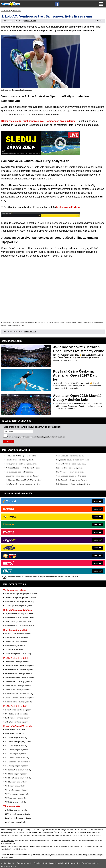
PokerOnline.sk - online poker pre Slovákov (72, 480)
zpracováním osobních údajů (28, 437)
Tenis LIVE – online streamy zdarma (18, 634)
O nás (3, 863)
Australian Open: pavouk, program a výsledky (21, 594)
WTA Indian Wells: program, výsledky (18, 742)
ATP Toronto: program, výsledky (16, 790)
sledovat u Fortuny (69, 207)
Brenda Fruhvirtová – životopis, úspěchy (19, 698)
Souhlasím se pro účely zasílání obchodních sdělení (36, 437)
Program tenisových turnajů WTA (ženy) (19, 614)
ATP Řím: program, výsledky (15, 786)
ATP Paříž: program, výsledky (15, 802)
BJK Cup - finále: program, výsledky (18, 814)
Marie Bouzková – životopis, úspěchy (18, 686)
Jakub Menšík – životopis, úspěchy (17, 718)
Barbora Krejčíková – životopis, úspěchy (19, 666)
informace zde (20, 325)
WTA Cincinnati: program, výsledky (17, 762)
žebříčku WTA (22, 189)
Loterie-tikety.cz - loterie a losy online (69, 468)
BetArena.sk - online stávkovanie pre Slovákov (23, 476)
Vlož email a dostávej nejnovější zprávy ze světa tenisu (32, 427)
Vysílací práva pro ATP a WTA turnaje (18, 654)
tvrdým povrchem (95, 223)
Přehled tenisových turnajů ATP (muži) (18, 622)
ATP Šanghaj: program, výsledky (17, 798)
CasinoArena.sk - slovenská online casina (71, 476)
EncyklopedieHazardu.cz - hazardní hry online (73, 460)
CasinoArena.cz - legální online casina (70, 456)
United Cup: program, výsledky (16, 810)
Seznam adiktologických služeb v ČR (51, 855)
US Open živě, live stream (14, 650)
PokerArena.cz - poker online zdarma (19, 472)
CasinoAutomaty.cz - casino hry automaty (71, 464)
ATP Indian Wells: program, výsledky (18, 770)
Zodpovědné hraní (52, 835)
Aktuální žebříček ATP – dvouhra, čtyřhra (19, 626)
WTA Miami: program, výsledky (16, 746)
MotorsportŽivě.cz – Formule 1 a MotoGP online (23, 468)
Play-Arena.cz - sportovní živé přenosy (70, 472)
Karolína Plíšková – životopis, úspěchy (19, 674)
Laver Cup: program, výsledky (16, 822)
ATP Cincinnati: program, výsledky (17, 794)
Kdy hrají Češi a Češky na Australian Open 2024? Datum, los (77, 375)
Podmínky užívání (40, 863)
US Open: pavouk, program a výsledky (19, 606)
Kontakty (11, 863)
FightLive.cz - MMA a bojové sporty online (21, 456)
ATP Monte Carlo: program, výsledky (18, 778)
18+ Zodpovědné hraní (87, 863)
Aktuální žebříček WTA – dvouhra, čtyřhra (20, 618)
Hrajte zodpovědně (6, 323)
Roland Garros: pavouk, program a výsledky (21, 598)
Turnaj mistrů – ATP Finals (14, 734)
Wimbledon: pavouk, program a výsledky (19, 602)
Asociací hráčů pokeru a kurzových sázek (86, 835)
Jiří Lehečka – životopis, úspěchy (17, 714)
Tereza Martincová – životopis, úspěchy (19, 694)
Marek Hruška (30, 21)
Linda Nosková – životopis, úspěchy (18, 690)
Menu (101, 4)
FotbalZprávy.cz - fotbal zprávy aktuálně (20, 460)
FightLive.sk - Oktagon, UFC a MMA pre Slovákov (24, 480)
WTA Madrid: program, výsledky (16, 750)
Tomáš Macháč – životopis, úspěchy (18, 710)
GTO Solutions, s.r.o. (9, 866)
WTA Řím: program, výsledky (15, 754)
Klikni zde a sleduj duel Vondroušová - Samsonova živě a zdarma (38, 121)
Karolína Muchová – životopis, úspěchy (19, 670)
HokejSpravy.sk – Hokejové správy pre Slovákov (23, 484)
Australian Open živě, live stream (17, 638)
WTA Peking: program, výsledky (16, 766)
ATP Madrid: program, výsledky (16, 782)
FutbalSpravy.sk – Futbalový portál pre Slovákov (73, 484)
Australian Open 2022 (56, 167)
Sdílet (98, 21)
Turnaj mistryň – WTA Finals (15, 730)
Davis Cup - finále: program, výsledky (18, 818)
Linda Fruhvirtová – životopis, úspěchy (19, 682)
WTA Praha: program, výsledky (16, 738)
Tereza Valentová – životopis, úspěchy (18, 702)
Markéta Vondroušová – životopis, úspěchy (20, 678)
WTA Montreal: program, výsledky (17, 758)
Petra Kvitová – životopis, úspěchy (17, 662)
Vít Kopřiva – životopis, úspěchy (16, 722)
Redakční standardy (24, 863)
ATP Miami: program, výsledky (16, 774)
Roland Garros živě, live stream (16, 642)
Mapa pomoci (70, 855)
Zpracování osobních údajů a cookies (63, 863)
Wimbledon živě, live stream (15, 646)
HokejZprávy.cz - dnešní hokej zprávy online (22, 464)
